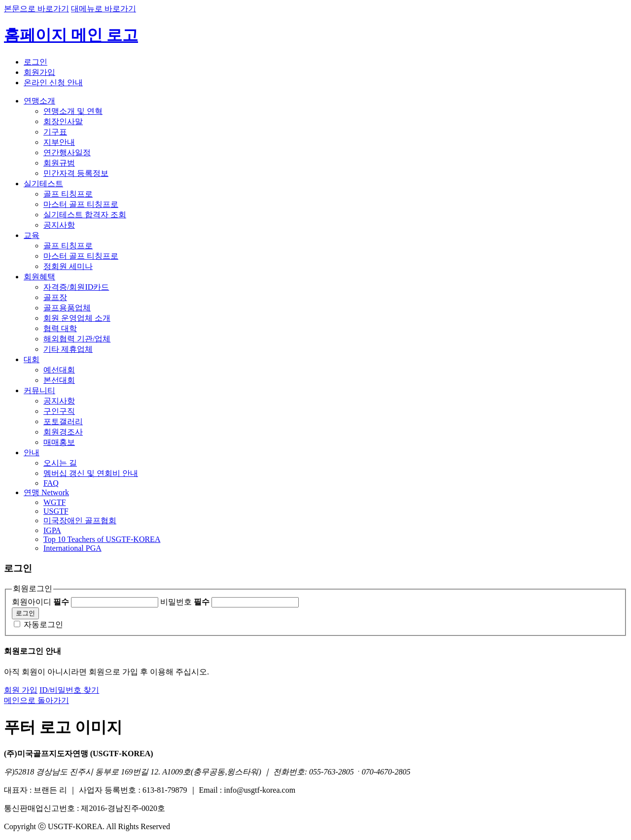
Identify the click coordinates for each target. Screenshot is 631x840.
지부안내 (59, 142)
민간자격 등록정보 (76, 173)
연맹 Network (46, 492)
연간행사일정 (67, 152)
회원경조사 (63, 432)
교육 (32, 235)
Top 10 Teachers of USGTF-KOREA (102, 539)
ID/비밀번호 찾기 (69, 690)
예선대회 (59, 370)
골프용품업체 (67, 308)
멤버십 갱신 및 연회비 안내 (91, 473)
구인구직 (59, 411)
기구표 (55, 132)
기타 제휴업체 (68, 349)
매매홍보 (59, 442)
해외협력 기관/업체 (77, 339)
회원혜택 (39, 277)
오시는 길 (60, 463)
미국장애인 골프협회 (80, 521)
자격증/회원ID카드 (76, 287)
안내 (32, 453)
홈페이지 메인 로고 (71, 35)
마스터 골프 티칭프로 (81, 204)
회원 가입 (21, 690)
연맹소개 (39, 101)
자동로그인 (43, 624)
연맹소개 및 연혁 (73, 111)
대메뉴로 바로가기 (104, 9)
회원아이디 (40, 602)
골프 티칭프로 (68, 194)
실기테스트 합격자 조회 (85, 215)
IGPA (52, 530)
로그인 (35, 62)
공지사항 (59, 225)
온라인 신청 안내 (53, 83)
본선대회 (59, 380)
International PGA (72, 548)
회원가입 (39, 72)
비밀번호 (185, 602)
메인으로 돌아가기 (36, 700)
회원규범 (59, 163)
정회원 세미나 (68, 266)
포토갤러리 (63, 421)
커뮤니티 (39, 390)
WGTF (54, 502)
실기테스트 (43, 184)
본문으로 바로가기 (36, 9)
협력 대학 (60, 328)
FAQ (51, 483)
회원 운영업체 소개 (77, 318)
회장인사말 (63, 121)
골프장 (55, 297)
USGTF (56, 511)
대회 (32, 359)
